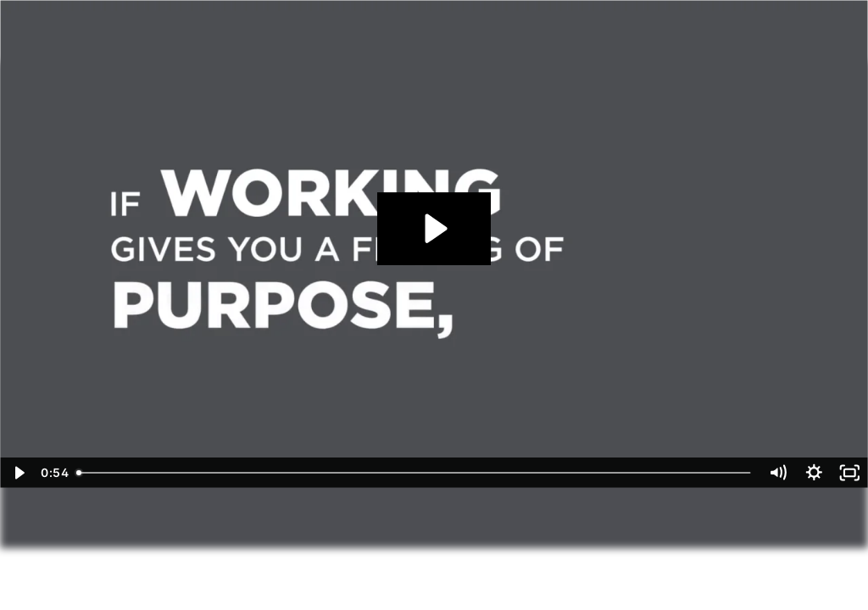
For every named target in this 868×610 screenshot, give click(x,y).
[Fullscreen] (850, 473)
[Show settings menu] (814, 473)
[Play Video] (18, 473)
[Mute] (778, 473)
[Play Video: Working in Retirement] (434, 228)
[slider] (415, 473)
